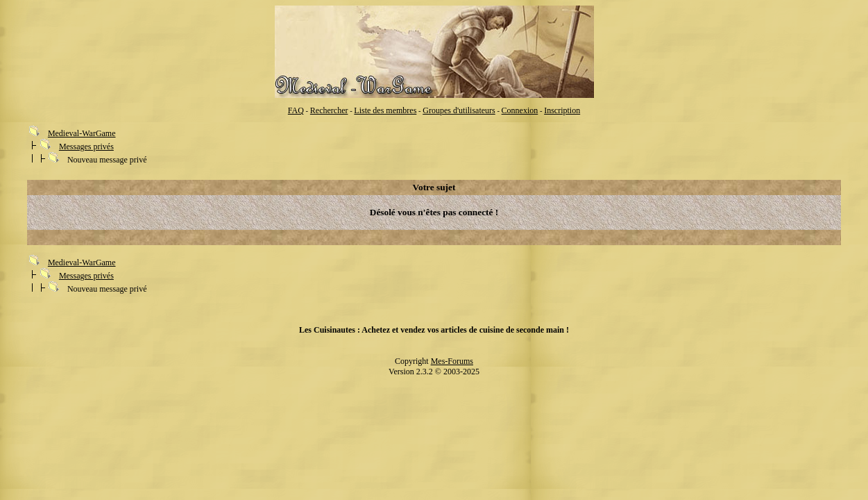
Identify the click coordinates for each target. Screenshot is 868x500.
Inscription (562, 110)
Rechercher (329, 110)
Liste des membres (385, 110)
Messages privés (86, 147)
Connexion (520, 110)
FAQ (296, 110)
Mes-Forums (452, 361)
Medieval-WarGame (82, 133)
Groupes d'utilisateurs (459, 110)
